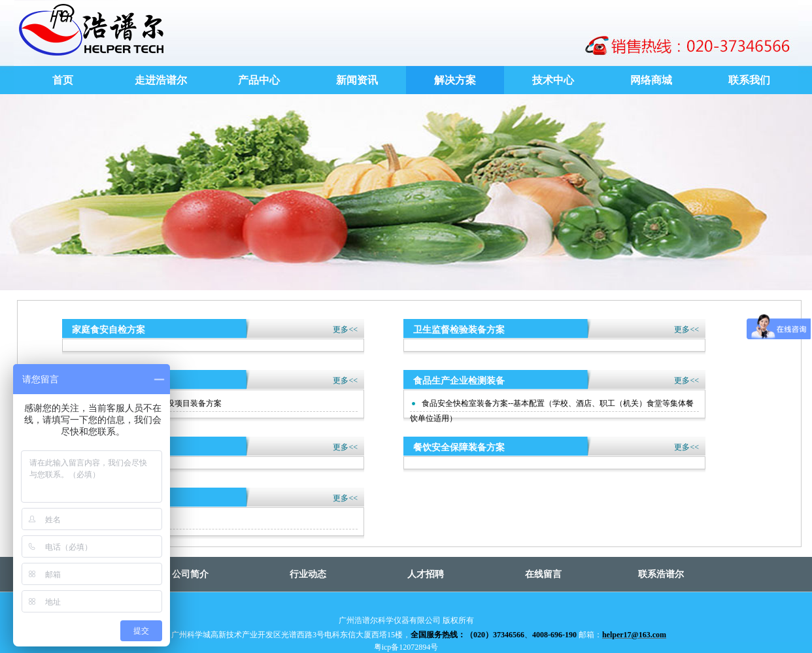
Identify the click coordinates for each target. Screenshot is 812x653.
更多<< (345, 329)
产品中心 (259, 80)
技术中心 (553, 80)
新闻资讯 (357, 80)
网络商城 (651, 80)
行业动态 (308, 574)
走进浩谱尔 (161, 80)
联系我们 (749, 80)
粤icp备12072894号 (406, 647)
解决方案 (455, 80)
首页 (63, 80)
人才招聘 (426, 574)
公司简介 (190, 574)
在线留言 (543, 574)
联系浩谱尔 (661, 574)
